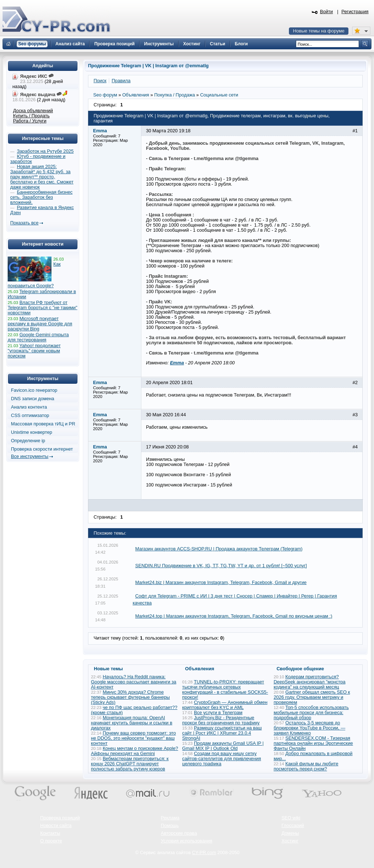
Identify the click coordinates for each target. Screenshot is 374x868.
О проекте (51, 841)
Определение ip (28, 441)
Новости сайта (56, 826)
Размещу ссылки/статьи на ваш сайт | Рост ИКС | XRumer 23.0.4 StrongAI (222, 733)
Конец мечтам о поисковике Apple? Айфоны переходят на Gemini (135, 751)
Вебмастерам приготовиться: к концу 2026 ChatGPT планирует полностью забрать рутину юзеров (130, 764)
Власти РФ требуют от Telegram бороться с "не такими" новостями (43, 308)
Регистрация (355, 12)
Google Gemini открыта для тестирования (38, 337)
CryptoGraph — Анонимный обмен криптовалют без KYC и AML (225, 705)
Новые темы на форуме (319, 31)
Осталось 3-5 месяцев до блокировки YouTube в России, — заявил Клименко (309, 728)
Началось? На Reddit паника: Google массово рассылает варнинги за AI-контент (134, 682)
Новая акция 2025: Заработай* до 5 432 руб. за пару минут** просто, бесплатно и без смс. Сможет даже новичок (42, 177)
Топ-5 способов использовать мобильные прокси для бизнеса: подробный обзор (311, 713)
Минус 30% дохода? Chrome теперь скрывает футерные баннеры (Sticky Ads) (130, 697)
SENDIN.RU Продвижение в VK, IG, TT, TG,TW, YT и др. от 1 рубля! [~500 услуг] (221, 566)
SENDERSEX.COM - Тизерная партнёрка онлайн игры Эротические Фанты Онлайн (313, 743)
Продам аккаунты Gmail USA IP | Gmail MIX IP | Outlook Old (223, 746)
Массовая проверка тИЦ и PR (43, 424)
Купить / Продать (31, 116)
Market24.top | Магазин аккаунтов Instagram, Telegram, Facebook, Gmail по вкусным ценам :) (234, 616)
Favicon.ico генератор (34, 390)
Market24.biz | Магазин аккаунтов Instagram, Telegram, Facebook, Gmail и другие (221, 583)
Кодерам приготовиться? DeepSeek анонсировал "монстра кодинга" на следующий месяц (310, 682)
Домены (290, 833)
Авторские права (179, 833)
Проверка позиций (60, 818)
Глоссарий (293, 826)
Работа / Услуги (30, 121)
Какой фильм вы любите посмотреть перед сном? (306, 766)
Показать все (24, 223)
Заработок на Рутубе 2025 (45, 151)
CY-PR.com (204, 853)
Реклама (170, 818)
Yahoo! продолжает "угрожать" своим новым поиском (34, 351)
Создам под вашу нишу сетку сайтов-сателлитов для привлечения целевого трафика (222, 759)
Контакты (50, 833)
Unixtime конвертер (32, 432)
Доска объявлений (33, 111)
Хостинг (290, 841)
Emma (177, 363)
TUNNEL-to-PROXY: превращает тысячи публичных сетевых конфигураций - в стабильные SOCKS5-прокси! (225, 690)
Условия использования (186, 841)
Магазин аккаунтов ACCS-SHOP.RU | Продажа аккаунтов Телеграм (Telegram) (219, 549)
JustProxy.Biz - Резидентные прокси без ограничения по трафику (221, 720)
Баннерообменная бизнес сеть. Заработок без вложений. (41, 197)
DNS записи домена (33, 399)
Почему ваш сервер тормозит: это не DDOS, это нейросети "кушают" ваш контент (133, 738)
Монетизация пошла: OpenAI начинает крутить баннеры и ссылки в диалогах (132, 723)
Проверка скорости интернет (42, 449)
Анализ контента (29, 407)
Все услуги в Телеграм (218, 713)
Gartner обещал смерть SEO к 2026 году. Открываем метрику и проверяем (312, 697)
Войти (327, 12)
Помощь (170, 826)
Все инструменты (30, 456)
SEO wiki (291, 818)
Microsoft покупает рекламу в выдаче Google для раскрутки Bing (40, 324)
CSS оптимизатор (30, 416)
